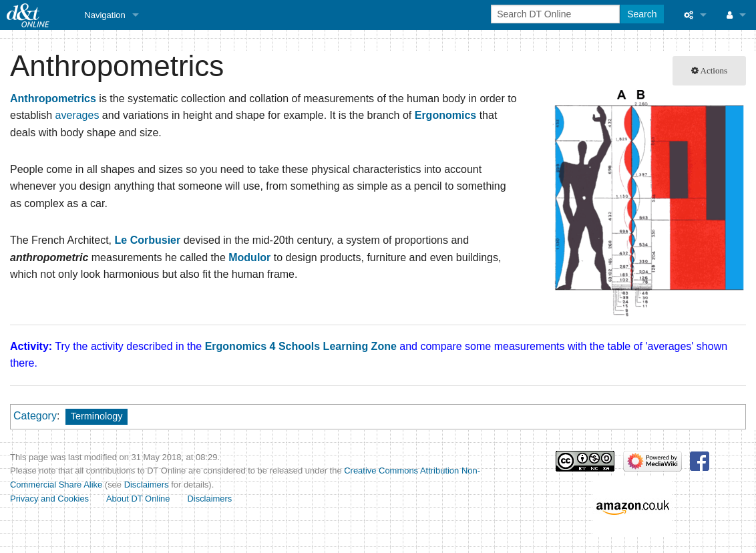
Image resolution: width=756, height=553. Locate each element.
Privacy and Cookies (49, 499)
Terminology (97, 416)
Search (642, 14)
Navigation (105, 15)
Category (35, 416)
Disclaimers (147, 485)
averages (77, 115)
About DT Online (138, 499)
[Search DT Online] (555, 14)
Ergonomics (445, 115)
